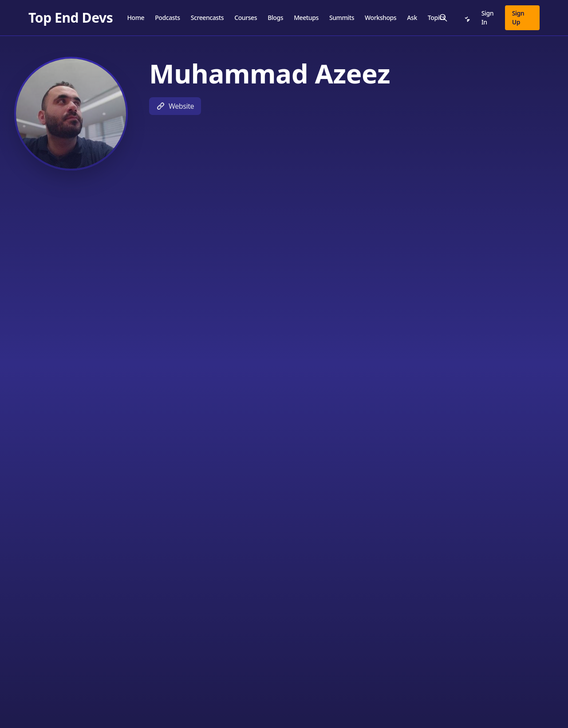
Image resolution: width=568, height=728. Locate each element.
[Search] (443, 18)
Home (136, 18)
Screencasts (207, 18)
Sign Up (518, 18)
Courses (246, 18)
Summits (342, 18)
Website (175, 106)
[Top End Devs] (71, 18)
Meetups (306, 18)
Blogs (275, 18)
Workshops (381, 18)
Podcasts (167, 18)
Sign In (487, 18)
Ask (412, 18)
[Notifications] (466, 18)
